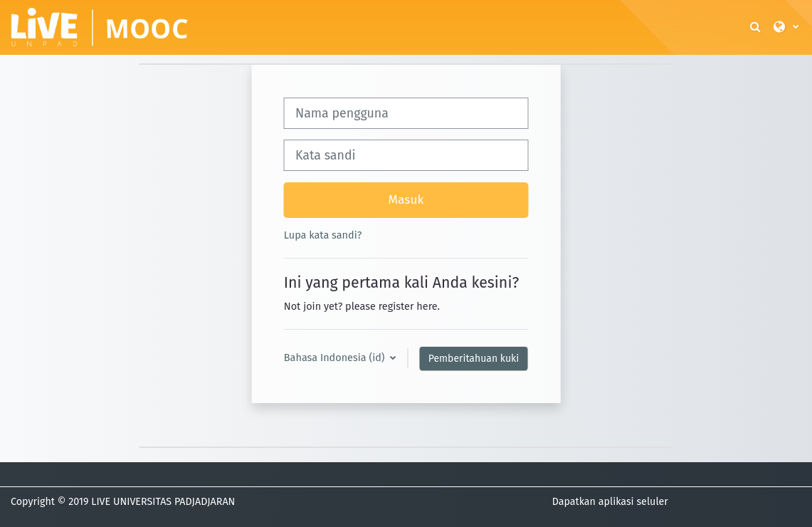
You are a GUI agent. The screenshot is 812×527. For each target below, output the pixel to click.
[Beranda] (100, 26)
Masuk (406, 200)
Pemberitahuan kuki (474, 359)
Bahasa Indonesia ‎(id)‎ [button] (336, 358)
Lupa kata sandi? (323, 235)
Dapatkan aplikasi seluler (610, 502)
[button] (756, 27)
